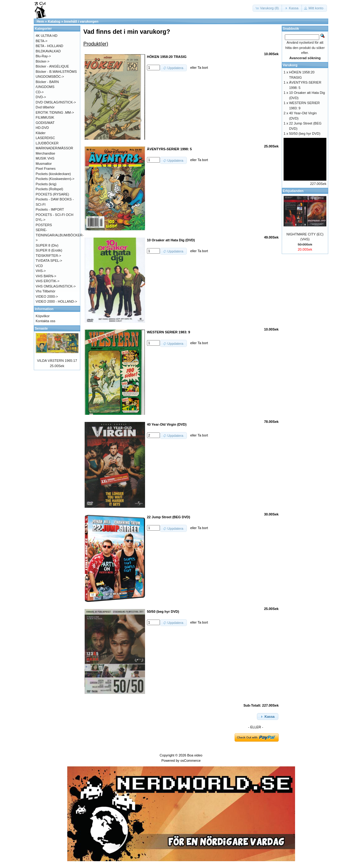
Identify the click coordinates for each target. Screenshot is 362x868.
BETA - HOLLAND (49, 46)
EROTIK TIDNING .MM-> (55, 112)
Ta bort (203, 68)
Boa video (195, 755)
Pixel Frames (46, 169)
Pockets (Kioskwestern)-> (55, 179)
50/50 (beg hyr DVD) (305, 134)
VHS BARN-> (46, 276)
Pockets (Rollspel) (49, 189)
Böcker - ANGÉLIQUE (52, 66)
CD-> (40, 92)
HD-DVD (42, 128)
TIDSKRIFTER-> (48, 256)
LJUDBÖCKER (47, 143)
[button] (267, 8)
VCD (39, 266)
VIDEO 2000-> (47, 296)
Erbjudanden (293, 191)
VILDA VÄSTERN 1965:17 (57, 361)
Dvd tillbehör (45, 107)
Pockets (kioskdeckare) (53, 174)
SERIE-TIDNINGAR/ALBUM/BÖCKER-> (60, 235)
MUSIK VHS (45, 158)
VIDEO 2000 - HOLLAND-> (56, 301)
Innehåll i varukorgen (81, 21)
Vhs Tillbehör (46, 291)
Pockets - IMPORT (50, 209)
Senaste (41, 328)
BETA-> (42, 41)
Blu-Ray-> (43, 56)
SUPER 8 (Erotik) (49, 250)
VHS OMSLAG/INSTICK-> (56, 286)
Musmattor (44, 164)
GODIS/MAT (45, 123)
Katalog (54, 21)
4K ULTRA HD (46, 36)
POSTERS (44, 225)
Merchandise (45, 153)
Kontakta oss (46, 321)
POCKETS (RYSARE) (52, 194)
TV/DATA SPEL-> (49, 261)
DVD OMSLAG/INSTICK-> (56, 102)
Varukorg (290, 65)
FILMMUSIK (45, 117)
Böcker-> (42, 61)
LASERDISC (45, 138)
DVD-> (41, 97)
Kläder (41, 133)
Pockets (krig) (46, 184)
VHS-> (41, 271)
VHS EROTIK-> (48, 281)
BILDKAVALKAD (48, 51)
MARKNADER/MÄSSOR (54, 148)
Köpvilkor (43, 316)
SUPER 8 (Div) (47, 245)
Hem (40, 21)
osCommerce (190, 761)
